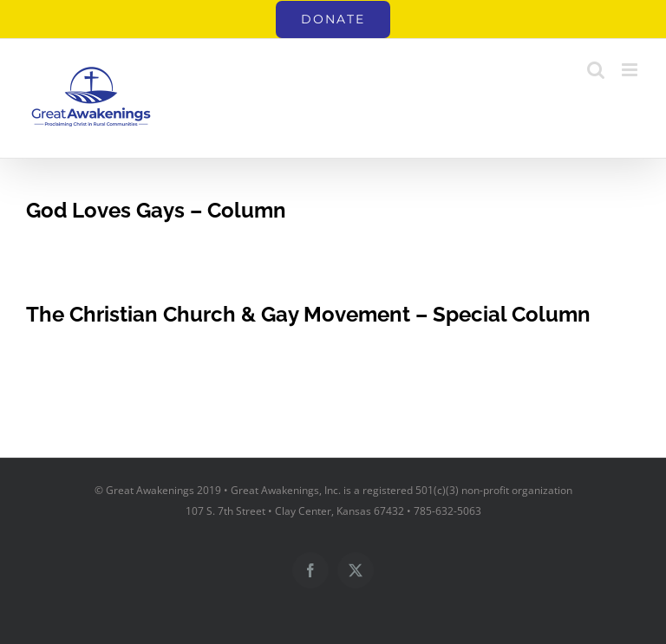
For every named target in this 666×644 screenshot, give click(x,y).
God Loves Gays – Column (156, 210)
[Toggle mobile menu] (631, 70)
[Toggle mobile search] (596, 70)
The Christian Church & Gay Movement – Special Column (308, 314)
